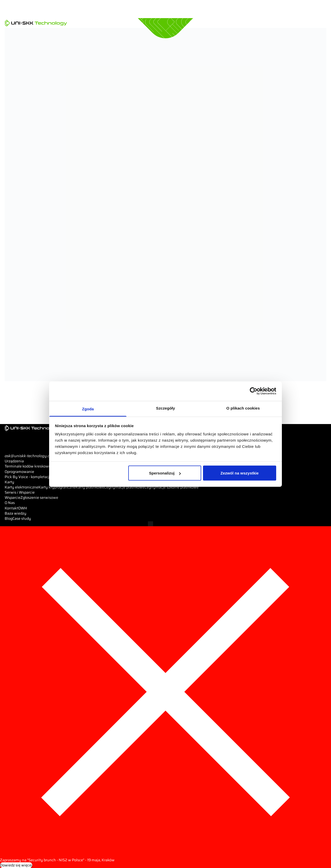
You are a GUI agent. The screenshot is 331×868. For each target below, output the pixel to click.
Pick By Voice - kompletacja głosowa (36, 477)
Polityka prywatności (87, 524)
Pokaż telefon (22, 451)
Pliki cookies (116, 524)
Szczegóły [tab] (165, 408)
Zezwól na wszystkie (240, 473)
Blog (9, 518)
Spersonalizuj (165, 473)
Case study (22, 518)
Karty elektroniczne (21, 487)
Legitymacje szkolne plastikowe (172, 487)
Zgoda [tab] (88, 409)
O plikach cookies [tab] (243, 408)
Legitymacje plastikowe (124, 487)
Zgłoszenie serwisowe (39, 498)
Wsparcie (13, 498)
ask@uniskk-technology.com (30, 456)
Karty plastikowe (90, 487)
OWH (23, 508)
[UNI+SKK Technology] (36, 23)
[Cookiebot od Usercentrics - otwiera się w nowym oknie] (254, 391)
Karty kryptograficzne (57, 487)
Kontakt (11, 508)
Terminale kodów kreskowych (30, 466)
